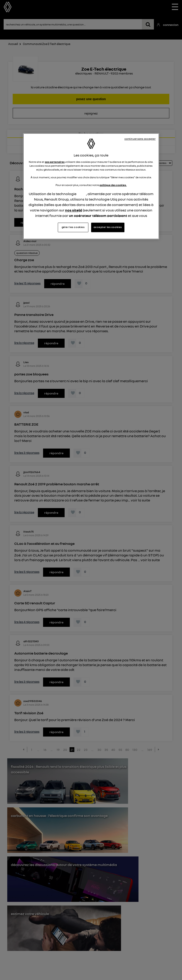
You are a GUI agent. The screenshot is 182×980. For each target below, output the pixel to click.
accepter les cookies (108, 227)
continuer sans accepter (140, 139)
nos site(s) (74, 210)
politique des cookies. (113, 185)
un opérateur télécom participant (98, 216)
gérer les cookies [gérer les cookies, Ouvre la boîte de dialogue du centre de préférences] (73, 227)
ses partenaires (55, 162)
